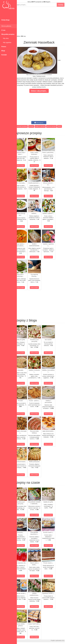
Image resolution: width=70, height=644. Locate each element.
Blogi (3, 51)
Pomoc (4, 47)
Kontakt (4, 55)
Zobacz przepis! (25, 166)
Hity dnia (5, 38)
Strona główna (6, 26)
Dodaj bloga (5, 20)
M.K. (68, 640)
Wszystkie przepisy (8, 34)
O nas (3, 30)
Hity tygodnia (6, 42)
